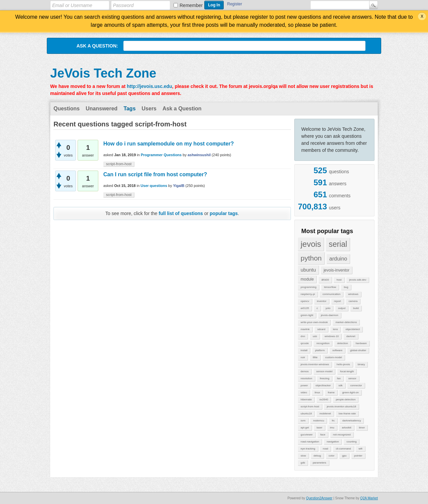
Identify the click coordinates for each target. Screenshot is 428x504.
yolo (328, 308)
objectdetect (353, 329)
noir (303, 357)
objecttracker (323, 385)
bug (346, 287)
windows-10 (332, 336)
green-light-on (350, 392)
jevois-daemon (330, 315)
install (304, 350)
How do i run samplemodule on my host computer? (169, 144)
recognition (323, 343)
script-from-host (310, 407)
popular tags (224, 213)
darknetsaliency (352, 421)
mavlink (305, 329)
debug (317, 456)
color (332, 456)
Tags (129, 109)
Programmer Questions (161, 155)
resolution (306, 378)
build (356, 308)
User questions (154, 186)
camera (353, 301)
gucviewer (307, 435)
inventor (322, 301)
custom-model (334, 357)
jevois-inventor (337, 270)
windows (353, 294)
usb (315, 336)
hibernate (306, 399)
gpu (344, 456)
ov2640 (324, 399)
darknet (351, 336)
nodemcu (318, 421)
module (307, 279)
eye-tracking (308, 449)
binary (361, 364)
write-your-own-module (314, 322)
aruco (325, 280)
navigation (333, 442)
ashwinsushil (199, 155)
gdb (303, 463)
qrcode (305, 343)
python (311, 258)
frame (331, 392)
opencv (305, 301)
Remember (191, 5)
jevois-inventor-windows (315, 364)
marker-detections (346, 322)
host (339, 280)
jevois (311, 244)
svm (303, 421)
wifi (360, 449)
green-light (307, 315)
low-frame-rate (347, 414)
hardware (361, 343)
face (323, 435)
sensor (352, 378)
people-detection (346, 399)
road (325, 449)
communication (331, 294)
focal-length (347, 371)
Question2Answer (319, 498)
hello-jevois (343, 364)
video (304, 392)
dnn (303, 336)
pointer (358, 456)
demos (305, 371)
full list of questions (181, 213)
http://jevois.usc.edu (149, 86)
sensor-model (324, 371)
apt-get (305, 428)
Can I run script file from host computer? (155, 174)
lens (336, 329)
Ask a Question (182, 109)
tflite (315, 357)
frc (333, 421)
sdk (340, 385)
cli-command (343, 449)
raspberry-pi (308, 294)
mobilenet (325, 414)
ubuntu (308, 270)
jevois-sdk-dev (358, 280)
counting (351, 442)
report (338, 301)
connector (356, 385)
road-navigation (310, 442)
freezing (324, 378)
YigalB (179, 186)
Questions (67, 109)
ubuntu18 (306, 414)
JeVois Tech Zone (103, 73)
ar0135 (305, 308)
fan (339, 378)
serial (338, 244)
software (337, 350)
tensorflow (330, 287)
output (342, 308)
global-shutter (358, 350)
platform (320, 350)
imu (332, 428)
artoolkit (346, 428)
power (304, 385)
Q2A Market (369, 498)
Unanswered (101, 109)
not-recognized (342, 435)
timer (362, 428)
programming (308, 287)
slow (303, 456)
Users (149, 109)
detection (342, 343)
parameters (319, 463)
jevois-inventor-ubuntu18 (341, 407)
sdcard (321, 329)
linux (317, 392)
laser (319, 428)
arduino (338, 259)
